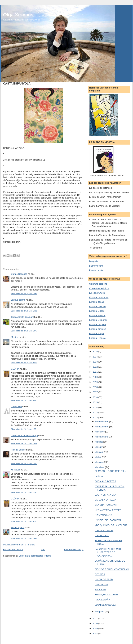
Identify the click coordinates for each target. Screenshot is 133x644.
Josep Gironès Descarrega (24, 435)
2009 (96, 628)
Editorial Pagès (97, 333)
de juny (99, 447)
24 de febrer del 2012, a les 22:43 (24, 492)
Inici (43, 550)
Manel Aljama (18, 527)
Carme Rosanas (19, 274)
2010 (96, 623)
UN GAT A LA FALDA (105, 500)
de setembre (102, 437)
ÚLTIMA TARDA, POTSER (108, 510)
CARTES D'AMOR (104, 530)
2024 (96, 357)
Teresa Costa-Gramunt (22, 317)
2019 (96, 382)
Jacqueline (16, 407)
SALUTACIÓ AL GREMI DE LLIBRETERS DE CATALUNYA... (108, 552)
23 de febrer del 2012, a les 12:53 (24, 294)
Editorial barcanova (99, 297)
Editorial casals (97, 302)
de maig (100, 452)
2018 (96, 387)
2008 (96, 634)
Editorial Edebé (97, 311)
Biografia (94, 261)
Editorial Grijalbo (97, 324)
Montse (15, 337)
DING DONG (101, 585)
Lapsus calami (18, 300)
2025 (96, 352)
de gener (100, 612)
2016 (96, 397)
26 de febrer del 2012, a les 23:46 (24, 538)
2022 (96, 367)
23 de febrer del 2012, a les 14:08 (24, 311)
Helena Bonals (18, 450)
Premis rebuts (96, 270)
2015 (96, 402)
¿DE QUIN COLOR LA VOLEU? (111, 525)
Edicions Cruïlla (97, 293)
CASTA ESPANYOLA (105, 495)
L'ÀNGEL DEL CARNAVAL (108, 520)
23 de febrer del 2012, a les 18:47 (24, 331)
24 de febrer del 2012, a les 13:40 (24, 464)
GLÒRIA (15, 369)
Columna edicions (98, 284)
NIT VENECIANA (103, 515)
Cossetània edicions (99, 288)
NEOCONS (100, 590)
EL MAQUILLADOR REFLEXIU (110, 471)
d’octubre (100, 432)
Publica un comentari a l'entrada (19, 545)
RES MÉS (100, 574)
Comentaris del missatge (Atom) (35, 556)
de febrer (100, 467)
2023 (96, 362)
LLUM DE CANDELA (105, 605)
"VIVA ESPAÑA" (103, 600)
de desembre (102, 421)
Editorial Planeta (97, 338)
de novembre (102, 427)
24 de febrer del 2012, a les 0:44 (24, 400)
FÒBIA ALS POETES (105, 481)
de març (100, 462)
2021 (96, 372)
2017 (96, 392)
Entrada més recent (13, 550)
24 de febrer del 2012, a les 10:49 (24, 443)
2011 (96, 618)
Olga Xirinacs (18, 15)
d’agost (99, 442)
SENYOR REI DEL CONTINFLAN (112, 569)
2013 (96, 412)
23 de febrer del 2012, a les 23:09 (24, 363)
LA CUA (99, 476)
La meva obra (96, 266)
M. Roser (15, 470)
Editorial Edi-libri (97, 315)
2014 (96, 407)
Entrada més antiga (74, 550)
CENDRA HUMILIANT (106, 505)
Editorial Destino (97, 306)
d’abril (99, 457)
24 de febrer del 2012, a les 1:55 (24, 429)
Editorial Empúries (98, 320)
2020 (96, 377)
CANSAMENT (102, 535)
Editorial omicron (98, 329)
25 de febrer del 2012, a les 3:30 (24, 521)
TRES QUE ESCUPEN (106, 595)
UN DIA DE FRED (104, 579)
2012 (96, 418)
